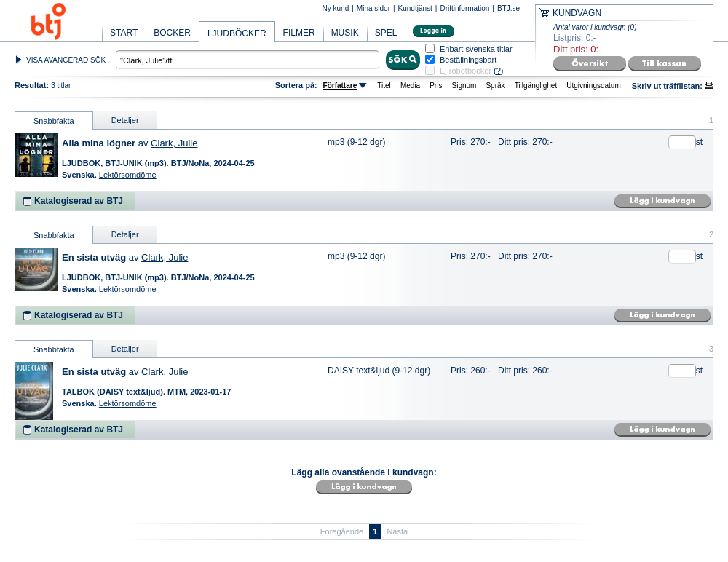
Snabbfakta (54, 121)
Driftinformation (464, 8)
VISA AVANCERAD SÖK (66, 60)
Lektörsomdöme (128, 175)
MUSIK (345, 33)
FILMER (299, 33)
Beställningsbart (468, 60)
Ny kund (336, 8)
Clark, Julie (174, 143)
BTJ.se (509, 8)
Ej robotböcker (466, 71)
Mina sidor (373, 8)
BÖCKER (172, 33)
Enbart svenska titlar (476, 49)
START (124, 33)
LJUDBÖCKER (237, 33)
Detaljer (125, 120)
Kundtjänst (415, 8)
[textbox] (248, 60)
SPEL (386, 33)
